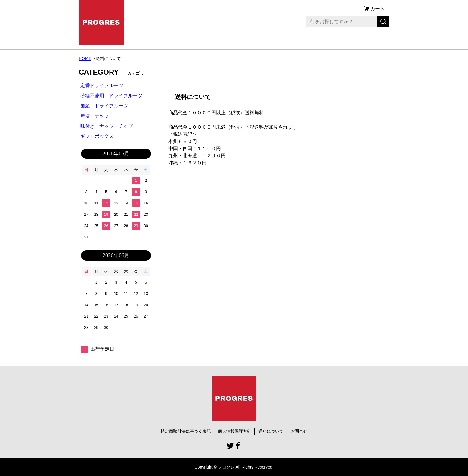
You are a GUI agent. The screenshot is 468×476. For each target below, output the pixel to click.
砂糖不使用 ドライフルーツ (111, 96)
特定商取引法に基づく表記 (186, 431)
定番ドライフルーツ (102, 86)
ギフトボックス (97, 136)
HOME (85, 58)
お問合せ (299, 431)
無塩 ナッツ (95, 116)
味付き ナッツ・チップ (107, 126)
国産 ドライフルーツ (104, 106)
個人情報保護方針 (235, 431)
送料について (271, 431)
